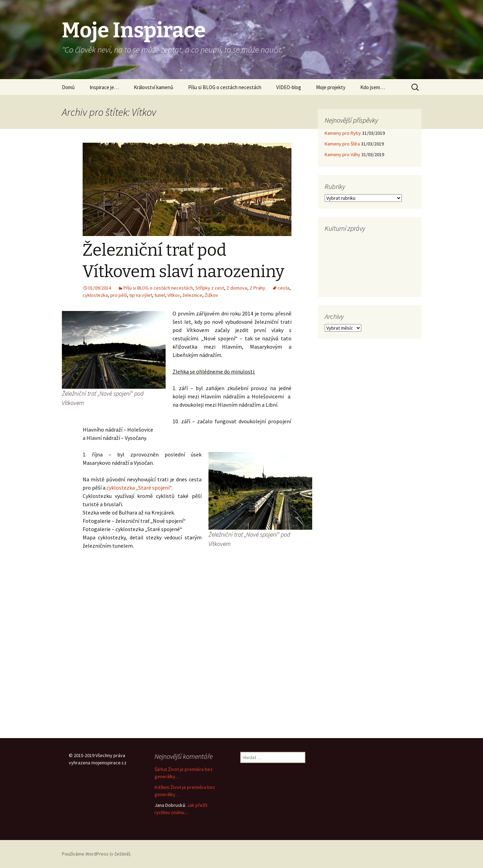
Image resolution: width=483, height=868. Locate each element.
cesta (284, 288)
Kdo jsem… (373, 87)
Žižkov (211, 295)
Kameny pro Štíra (342, 144)
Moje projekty (331, 87)
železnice (192, 295)
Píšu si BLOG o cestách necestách (225, 87)
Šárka (160, 769)
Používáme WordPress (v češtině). (97, 854)
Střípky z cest (210, 288)
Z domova (237, 288)
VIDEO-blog (289, 87)
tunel (160, 295)
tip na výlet (141, 295)
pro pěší (119, 295)
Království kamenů (154, 87)
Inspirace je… (104, 87)
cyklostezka (95, 295)
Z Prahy (257, 288)
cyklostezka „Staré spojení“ (139, 488)
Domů (68, 87)
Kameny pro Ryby (343, 133)
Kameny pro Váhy (342, 154)
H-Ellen (161, 787)
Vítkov (174, 295)
